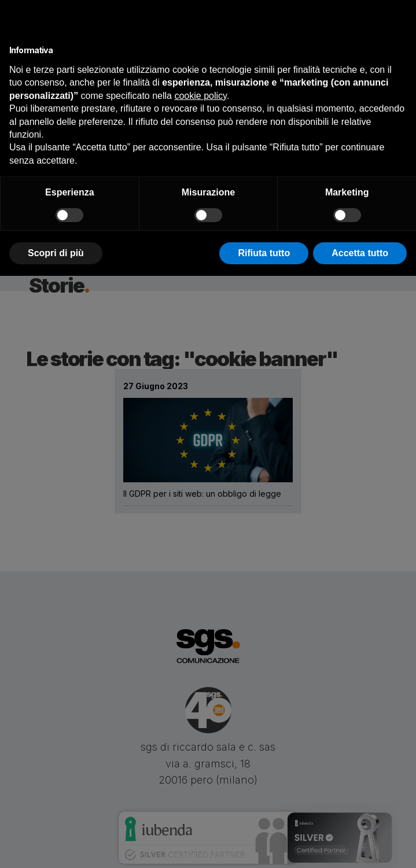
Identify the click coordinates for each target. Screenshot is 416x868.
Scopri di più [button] (56, 253)
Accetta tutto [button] (360, 253)
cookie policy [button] (200, 96)
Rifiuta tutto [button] (264, 253)
